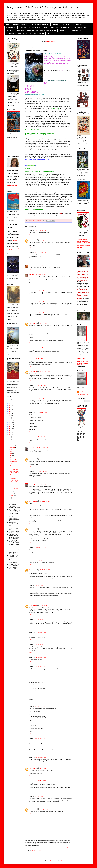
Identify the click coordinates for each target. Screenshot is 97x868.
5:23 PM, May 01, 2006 (45, 606)
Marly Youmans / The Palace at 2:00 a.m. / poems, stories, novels (42, 7)
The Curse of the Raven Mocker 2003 (46, 30)
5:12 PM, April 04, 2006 (41, 290)
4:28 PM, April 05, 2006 (41, 386)
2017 (10, 416)
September (13, 447)
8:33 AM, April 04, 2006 (45, 240)
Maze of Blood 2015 (77, 25)
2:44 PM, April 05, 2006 (45, 372)
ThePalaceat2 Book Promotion (14, 478)
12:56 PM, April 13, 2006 (41, 548)
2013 (10, 424)
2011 (10, 428)
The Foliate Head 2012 (34, 28)
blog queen (32, 275)
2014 (10, 422)
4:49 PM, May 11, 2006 (41, 667)
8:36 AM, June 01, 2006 (45, 809)
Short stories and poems (25, 33)
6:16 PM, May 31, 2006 (41, 796)
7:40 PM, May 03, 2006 (41, 632)
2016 (10, 418)
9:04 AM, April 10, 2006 (45, 501)
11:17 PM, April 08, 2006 (41, 472)
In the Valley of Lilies (15, 464)
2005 (10, 498)
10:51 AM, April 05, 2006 (41, 348)
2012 (10, 426)
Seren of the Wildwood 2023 (19, 25)
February (12, 493)
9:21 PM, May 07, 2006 (41, 657)
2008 (10, 435)
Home (7, 25)
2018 (10, 414)
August (12, 449)
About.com (14, 241)
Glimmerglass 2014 (11, 28)
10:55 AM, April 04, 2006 (39, 265)
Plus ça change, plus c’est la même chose (14, 482)
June (11, 453)
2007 (10, 437)
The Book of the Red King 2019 (60, 25)
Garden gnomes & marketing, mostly (14, 472)
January (12, 495)
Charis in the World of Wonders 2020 (39, 25)
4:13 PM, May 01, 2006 (41, 560)
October (12, 445)
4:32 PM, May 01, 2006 (45, 570)
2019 (10, 412)
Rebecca (31, 265)
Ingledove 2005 (21, 30)
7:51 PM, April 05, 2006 (41, 398)
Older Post (69, 848)
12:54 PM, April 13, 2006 (45, 529)
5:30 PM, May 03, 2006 (41, 620)
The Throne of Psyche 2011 (79, 28)
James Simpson (33, 448)
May (11, 456)
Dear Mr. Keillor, (14, 462)
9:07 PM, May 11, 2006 (41, 739)
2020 (10, 410)
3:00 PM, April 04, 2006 (40, 275)
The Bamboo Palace (14, 466)
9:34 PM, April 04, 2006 (45, 323)
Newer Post (28, 848)
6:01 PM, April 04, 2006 (41, 301)
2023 (10, 403)
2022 (10, 405)
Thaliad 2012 (22, 28)
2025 (10, 399)
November (13, 443)
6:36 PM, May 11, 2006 (41, 706)
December (12, 441)
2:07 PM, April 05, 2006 (41, 359)
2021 (10, 407)
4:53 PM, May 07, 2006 (41, 645)
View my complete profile (83, 394)
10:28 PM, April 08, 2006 (45, 459)
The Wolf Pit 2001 (64, 30)
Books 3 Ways (13, 475)
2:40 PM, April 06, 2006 (41, 437)
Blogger (61, 860)
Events (49, 33)
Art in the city (13, 460)
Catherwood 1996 (76, 30)
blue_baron (51, 860)
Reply (31, 235)
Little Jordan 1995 (11, 33)
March (12, 491)
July (11, 451)
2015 (10, 420)
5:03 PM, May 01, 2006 (41, 585)
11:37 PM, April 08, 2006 (43, 484)
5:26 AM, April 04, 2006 (41, 230)
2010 (10, 431)
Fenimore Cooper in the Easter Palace (14, 469)
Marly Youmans (33, 240)
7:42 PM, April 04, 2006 (41, 312)
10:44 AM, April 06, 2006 (41, 412)
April (11, 458)
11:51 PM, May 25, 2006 (41, 781)
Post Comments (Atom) (36, 850)
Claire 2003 (30, 30)
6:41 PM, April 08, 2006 (42, 448)
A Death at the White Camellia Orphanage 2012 (56, 28)
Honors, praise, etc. (39, 33)
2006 (10, 439)
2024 (10, 401)
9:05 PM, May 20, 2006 (45, 768)
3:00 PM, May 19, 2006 (41, 757)
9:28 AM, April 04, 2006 (41, 253)
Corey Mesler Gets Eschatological (14, 488)
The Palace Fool (13, 485)
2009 (10, 433)
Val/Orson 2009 (10, 30)
